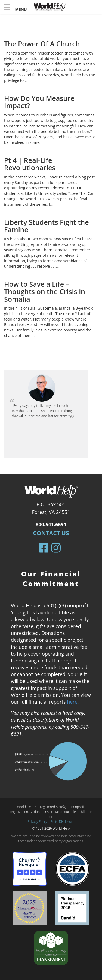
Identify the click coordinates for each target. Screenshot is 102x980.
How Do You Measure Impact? (39, 102)
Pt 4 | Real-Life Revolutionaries (30, 164)
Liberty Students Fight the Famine (47, 226)
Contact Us (51, 533)
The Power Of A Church (42, 44)
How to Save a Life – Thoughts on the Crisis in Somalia (45, 292)
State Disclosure (62, 822)
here (72, 702)
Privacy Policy (37, 822)
